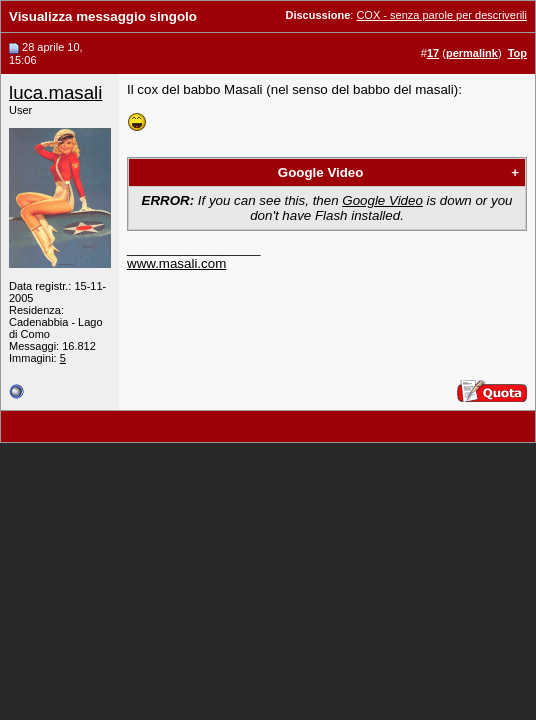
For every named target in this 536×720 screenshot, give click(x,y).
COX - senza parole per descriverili (441, 15)
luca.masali (55, 92)
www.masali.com (176, 263)
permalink (472, 53)
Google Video (321, 172)
